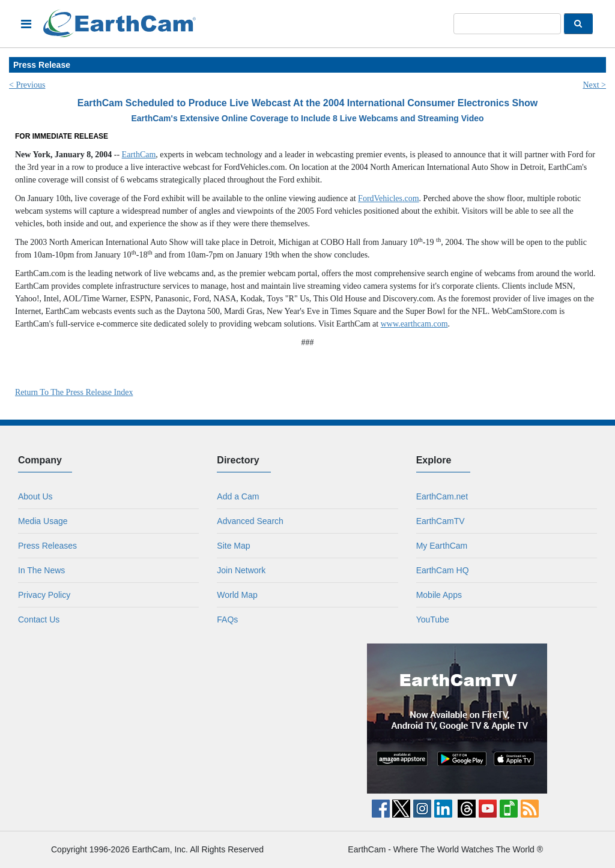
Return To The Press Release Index (74, 392)
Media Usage (43, 521)
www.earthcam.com (414, 324)
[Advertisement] (159, 719)
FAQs (227, 619)
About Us (35, 496)
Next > (594, 85)
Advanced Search (250, 521)
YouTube (433, 619)
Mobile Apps (439, 595)
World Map (237, 595)
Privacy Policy (44, 595)
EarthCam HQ (443, 570)
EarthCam (139, 155)
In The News (41, 570)
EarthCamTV (441, 521)
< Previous (27, 85)
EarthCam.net (442, 496)
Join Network (241, 570)
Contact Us (39, 619)
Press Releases (47, 546)
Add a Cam (238, 496)
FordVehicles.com (388, 198)
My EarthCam (442, 546)
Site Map (233, 546)
